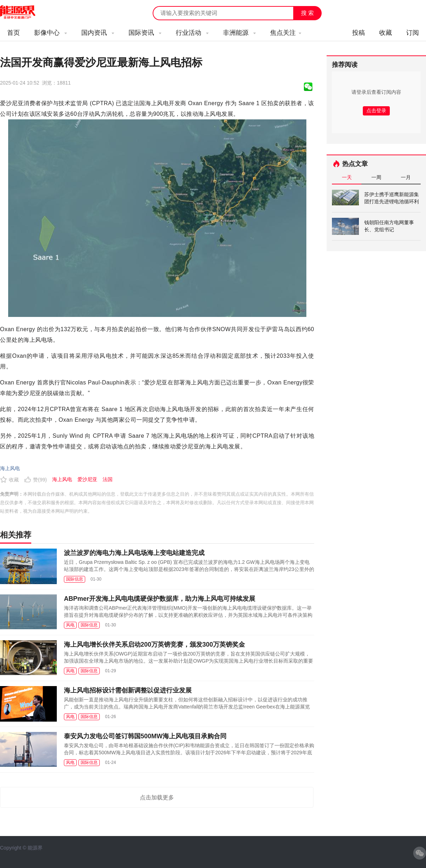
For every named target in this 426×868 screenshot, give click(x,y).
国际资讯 (145, 33)
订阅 (413, 33)
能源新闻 (24, 12)
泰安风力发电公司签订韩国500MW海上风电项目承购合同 (145, 736)
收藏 (386, 33)
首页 (13, 33)
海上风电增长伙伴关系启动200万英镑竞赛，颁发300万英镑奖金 (154, 645)
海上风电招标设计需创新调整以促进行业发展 (128, 690)
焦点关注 (286, 33)
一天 (347, 177)
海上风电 (10, 468)
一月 (406, 177)
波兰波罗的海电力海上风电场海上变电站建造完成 (134, 553)
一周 (376, 177)
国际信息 (75, 579)
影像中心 (51, 33)
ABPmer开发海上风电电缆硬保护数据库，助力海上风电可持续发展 (160, 599)
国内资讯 (98, 33)
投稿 (359, 33)
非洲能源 (239, 33)
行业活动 (192, 33)
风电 (70, 625)
